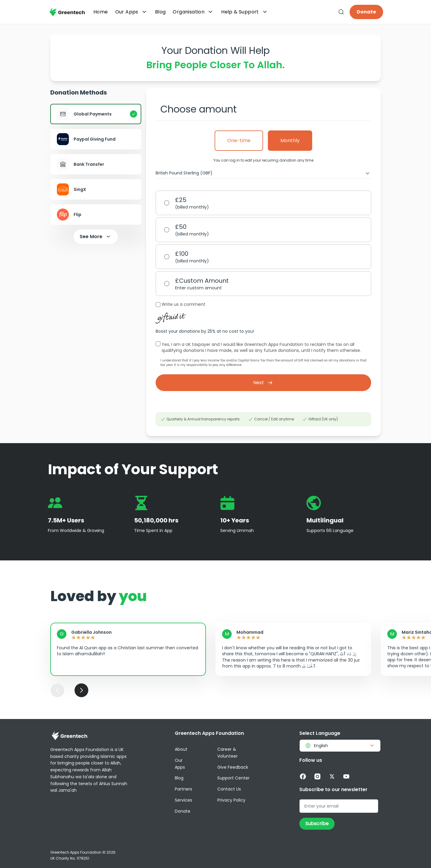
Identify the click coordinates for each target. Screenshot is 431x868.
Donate (366, 12)
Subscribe (317, 824)
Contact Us (229, 789)
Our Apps (132, 12)
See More (96, 237)
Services (183, 800)
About (181, 749)
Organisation (193, 12)
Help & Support (245, 12)
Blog (179, 778)
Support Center (233, 778)
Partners (183, 789)
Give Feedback (233, 767)
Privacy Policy (231, 800)
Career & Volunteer (227, 753)
